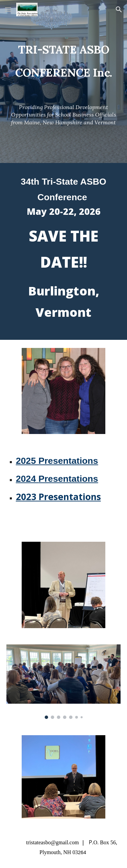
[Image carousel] (64, 682)
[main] (64, 57)
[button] (8, 9)
